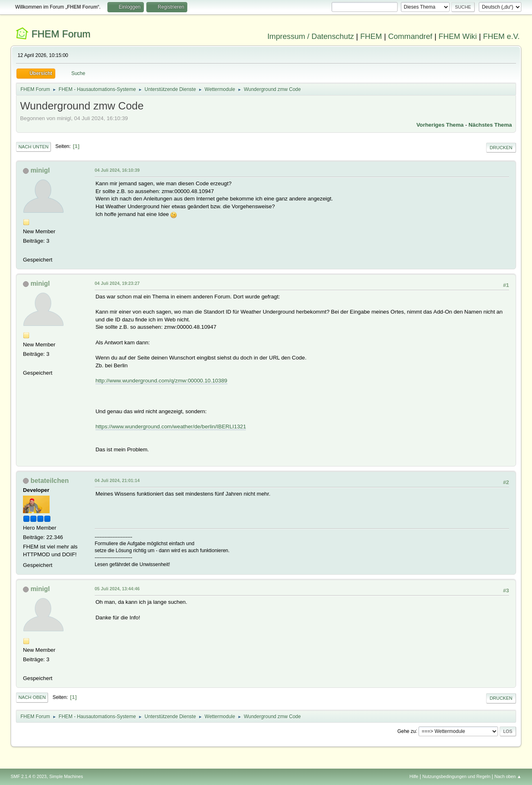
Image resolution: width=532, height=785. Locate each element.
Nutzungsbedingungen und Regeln (456, 776)
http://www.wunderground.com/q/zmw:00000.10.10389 (161, 381)
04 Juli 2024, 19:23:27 (117, 283)
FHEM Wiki (458, 36)
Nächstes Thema (490, 125)
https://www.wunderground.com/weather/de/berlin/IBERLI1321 (171, 427)
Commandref (410, 36)
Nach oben (32, 697)
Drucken (501, 148)
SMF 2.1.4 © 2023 (29, 776)
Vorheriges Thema (440, 125)
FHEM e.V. (502, 36)
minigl (40, 170)
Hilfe (414, 776)
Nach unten (33, 147)
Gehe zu (406, 731)
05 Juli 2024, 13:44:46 (117, 589)
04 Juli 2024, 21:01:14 (117, 480)
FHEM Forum (61, 34)
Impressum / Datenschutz (311, 36)
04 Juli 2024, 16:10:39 (117, 170)
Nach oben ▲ (508, 776)
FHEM (371, 36)
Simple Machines (66, 776)
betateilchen (49, 481)
